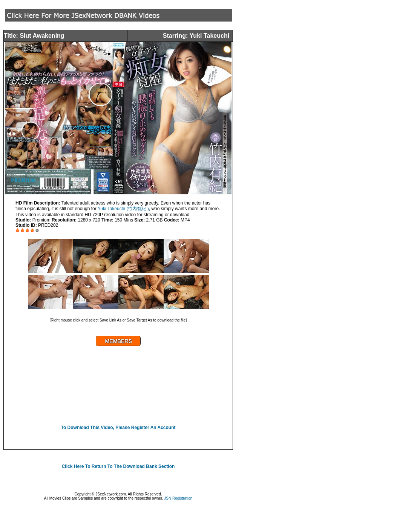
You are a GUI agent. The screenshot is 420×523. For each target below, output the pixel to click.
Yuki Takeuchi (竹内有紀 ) (123, 209)
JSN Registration (178, 498)
